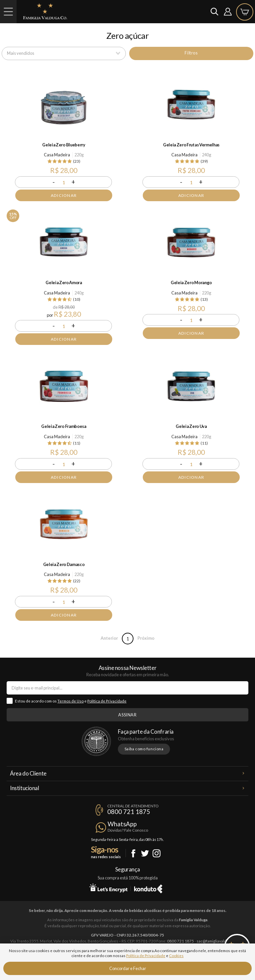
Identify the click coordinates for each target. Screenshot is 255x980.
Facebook (133, 853)
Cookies (176, 956)
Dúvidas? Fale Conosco (128, 830)
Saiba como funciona (144, 749)
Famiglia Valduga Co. (45, 11)
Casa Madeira (57, 155)
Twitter (145, 853)
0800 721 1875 (129, 812)
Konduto (148, 888)
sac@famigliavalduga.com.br (221, 941)
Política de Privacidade (107, 701)
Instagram (157, 853)
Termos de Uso (71, 701)
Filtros (191, 53)
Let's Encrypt (108, 888)
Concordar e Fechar (128, 968)
